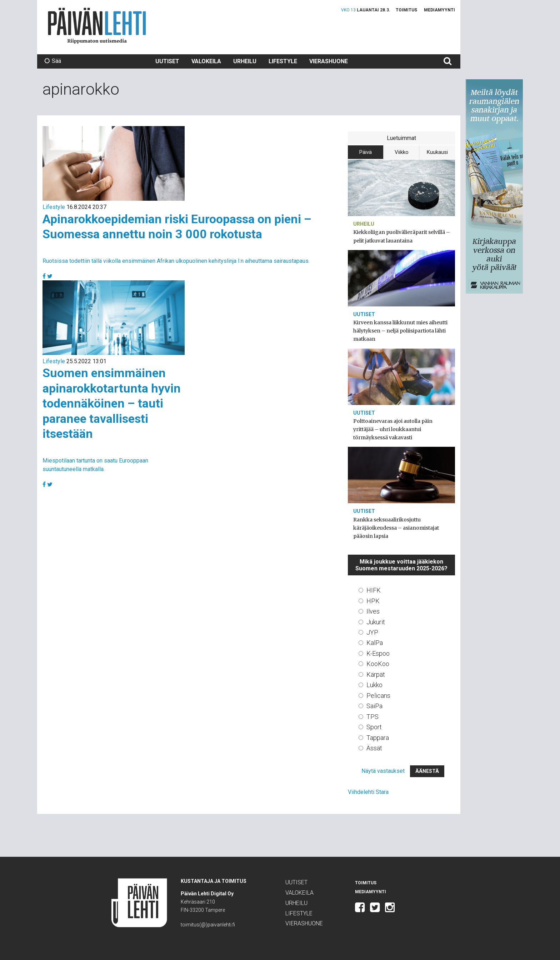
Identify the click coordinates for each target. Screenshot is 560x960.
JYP (372, 632)
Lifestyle (283, 61)
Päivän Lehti (97, 26)
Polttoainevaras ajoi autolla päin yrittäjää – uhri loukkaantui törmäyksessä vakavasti (393, 429)
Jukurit (376, 622)
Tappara (378, 738)
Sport (374, 727)
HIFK (374, 590)
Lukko (374, 685)
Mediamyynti (439, 10)
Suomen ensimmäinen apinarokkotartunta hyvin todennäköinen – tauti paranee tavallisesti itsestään (112, 403)
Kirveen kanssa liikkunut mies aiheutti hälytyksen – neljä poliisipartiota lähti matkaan (400, 331)
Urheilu (245, 61)
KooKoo (378, 664)
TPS (372, 717)
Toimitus (406, 10)
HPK (373, 601)
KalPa (375, 643)
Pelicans (378, 696)
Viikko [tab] (402, 152)
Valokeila (206, 61)
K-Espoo (378, 653)
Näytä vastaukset (383, 771)
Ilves (373, 611)
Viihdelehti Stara (368, 792)
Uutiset (167, 61)
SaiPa (374, 706)
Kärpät (376, 674)
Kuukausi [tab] (437, 152)
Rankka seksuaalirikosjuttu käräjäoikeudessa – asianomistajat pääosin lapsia (396, 528)
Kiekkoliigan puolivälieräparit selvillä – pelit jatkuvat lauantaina (402, 236)
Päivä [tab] (366, 152)
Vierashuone (329, 61)
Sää (53, 61)
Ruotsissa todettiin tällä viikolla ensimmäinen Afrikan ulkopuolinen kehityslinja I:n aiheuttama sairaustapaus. (176, 261)
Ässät (374, 748)
